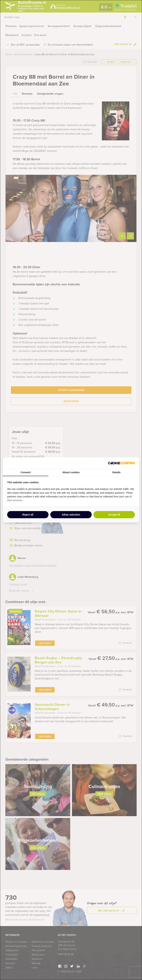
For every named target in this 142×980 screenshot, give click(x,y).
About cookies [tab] (71, 472)
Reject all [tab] (28, 515)
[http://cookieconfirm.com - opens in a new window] (121, 463)
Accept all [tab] (114, 515)
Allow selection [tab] (71, 515)
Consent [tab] (26, 472)
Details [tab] (116, 472)
